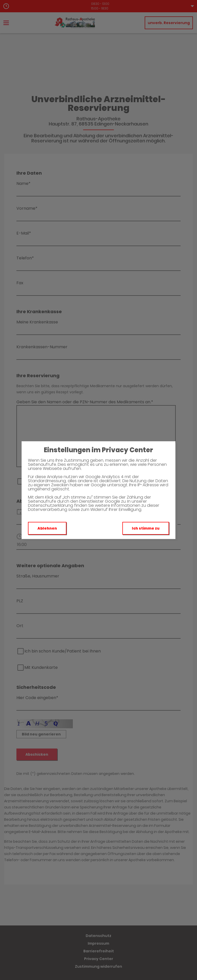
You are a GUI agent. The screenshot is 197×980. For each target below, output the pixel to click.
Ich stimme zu (146, 528)
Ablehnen (47, 528)
